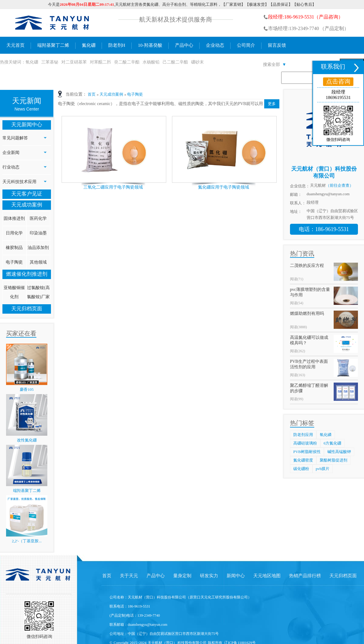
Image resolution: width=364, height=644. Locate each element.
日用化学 (14, 233)
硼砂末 (197, 62)
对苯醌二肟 (100, 62)
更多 (272, 104)
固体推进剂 (14, 218)
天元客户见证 (27, 194)
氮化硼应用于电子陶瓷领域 (224, 187)
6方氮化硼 (333, 443)
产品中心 (184, 45)
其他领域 (38, 262)
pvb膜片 (323, 469)
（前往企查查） (340, 185)
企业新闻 (11, 153)
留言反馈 (277, 45)
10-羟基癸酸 (150, 45)
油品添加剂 (38, 248)
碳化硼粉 (301, 469)
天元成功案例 (27, 205)
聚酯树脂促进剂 (334, 460)
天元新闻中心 (27, 125)
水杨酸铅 (151, 62)
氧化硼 (32, 62)
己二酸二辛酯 (175, 62)
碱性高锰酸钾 (339, 452)
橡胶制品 (14, 248)
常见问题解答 (15, 138)
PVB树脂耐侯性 (307, 452)
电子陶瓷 (14, 262)
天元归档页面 (27, 309)
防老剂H (117, 45)
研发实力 (209, 576)
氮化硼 (89, 45)
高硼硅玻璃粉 (305, 443)
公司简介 (246, 45)
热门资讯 (302, 254)
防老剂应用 (303, 435)
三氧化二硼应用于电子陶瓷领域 (113, 187)
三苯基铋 (50, 62)
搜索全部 (275, 65)
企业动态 (215, 45)
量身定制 (182, 576)
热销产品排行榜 (305, 576)
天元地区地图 (267, 576)
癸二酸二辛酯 (127, 62)
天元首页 (15, 45)
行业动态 (11, 167)
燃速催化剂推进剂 (27, 274)
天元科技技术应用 (19, 182)
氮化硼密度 (303, 460)
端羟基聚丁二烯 (53, 45)
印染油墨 (38, 233)
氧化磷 (326, 435)
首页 (92, 94)
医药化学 (38, 218)
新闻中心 (236, 576)
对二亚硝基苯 (74, 62)
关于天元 (129, 576)
